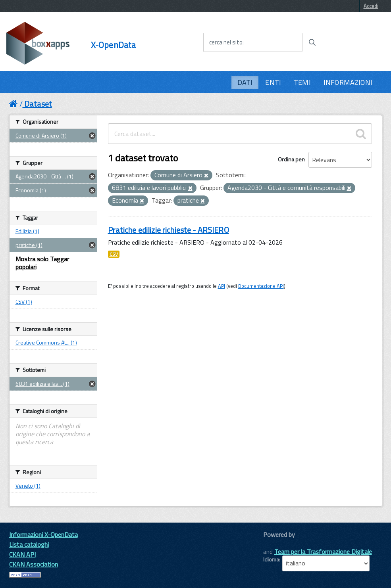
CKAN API (22, 554)
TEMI (302, 82)
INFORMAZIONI (348, 82)
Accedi (371, 6)
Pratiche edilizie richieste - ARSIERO (169, 230)
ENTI (273, 82)
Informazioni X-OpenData (43, 534)
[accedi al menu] (353, 42)
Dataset (38, 104)
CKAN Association (34, 564)
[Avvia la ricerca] (312, 42)
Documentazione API (261, 286)
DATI (245, 82)
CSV (114, 254)
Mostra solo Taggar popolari (42, 263)
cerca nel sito (226, 42)
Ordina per (291, 159)
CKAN (277, 543)
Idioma (271, 559)
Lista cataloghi (29, 544)
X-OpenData (113, 45)
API (222, 286)
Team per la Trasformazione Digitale (323, 552)
